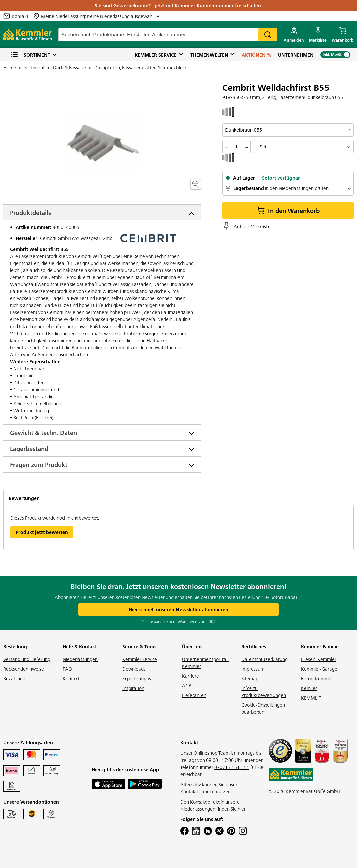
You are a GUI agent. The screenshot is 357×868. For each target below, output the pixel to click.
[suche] (168, 35)
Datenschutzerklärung (264, 659)
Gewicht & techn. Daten (44, 432)
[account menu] (294, 35)
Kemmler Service (156, 55)
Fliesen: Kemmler (319, 659)
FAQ (67, 669)
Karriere (190, 676)
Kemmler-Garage (319, 669)
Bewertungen (24, 498)
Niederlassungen (80, 659)
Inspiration (133, 688)
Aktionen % (256, 55)
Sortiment (30, 55)
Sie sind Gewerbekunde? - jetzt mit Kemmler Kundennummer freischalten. (178, 5)
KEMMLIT (311, 698)
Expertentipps (137, 678)
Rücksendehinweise (24, 669)
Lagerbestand (29, 449)
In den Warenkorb (288, 210)
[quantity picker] (236, 147)
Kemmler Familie (320, 646)
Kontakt (71, 678)
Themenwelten (209, 55)
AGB (187, 685)
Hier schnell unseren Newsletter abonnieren (178, 609)
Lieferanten (194, 695)
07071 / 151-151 (232, 767)
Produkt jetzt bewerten (42, 532)
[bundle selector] (304, 147)
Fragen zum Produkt (39, 465)
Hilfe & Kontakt (80, 646)
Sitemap (250, 678)
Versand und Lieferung (27, 659)
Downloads (134, 669)
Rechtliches (254, 646)
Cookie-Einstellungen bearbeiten (263, 708)
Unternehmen (296, 55)
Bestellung (15, 646)
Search (268, 35)
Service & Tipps (139, 646)
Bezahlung (14, 678)
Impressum (253, 669)
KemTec (309, 688)
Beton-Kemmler (317, 678)
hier (241, 809)
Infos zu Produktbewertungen (264, 692)
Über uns (192, 646)
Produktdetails (31, 212)
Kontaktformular (198, 791)
